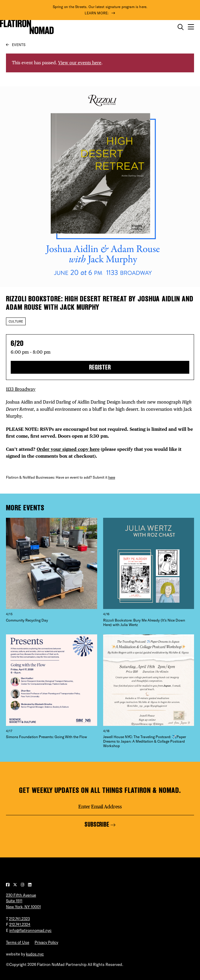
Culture (16, 321)
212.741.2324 (20, 924)
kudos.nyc (35, 954)
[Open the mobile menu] (191, 27)
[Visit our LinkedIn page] (30, 885)
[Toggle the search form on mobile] (181, 27)
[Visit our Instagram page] (23, 885)
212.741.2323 (19, 919)
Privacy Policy (46, 942)
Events (19, 45)
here (112, 477)
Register (100, 367)
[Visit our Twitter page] (15, 885)
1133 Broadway (21, 389)
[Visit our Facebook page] (8, 885)
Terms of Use (18, 942)
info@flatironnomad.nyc (30, 930)
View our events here (80, 63)
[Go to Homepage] (27, 27)
